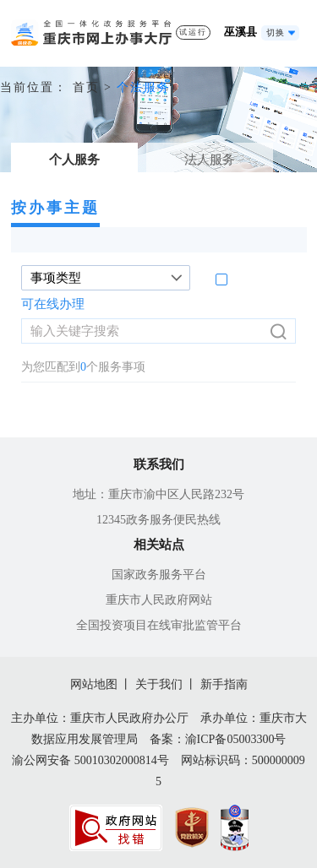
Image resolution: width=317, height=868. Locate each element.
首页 (86, 87)
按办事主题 (55, 208)
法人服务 (210, 160)
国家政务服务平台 (159, 575)
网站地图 (94, 684)
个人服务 (74, 160)
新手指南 (224, 684)
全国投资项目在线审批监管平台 (159, 625)
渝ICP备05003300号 (236, 739)
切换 (276, 33)
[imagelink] (116, 828)
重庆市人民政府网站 (159, 600)
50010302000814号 (122, 760)
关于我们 (159, 684)
